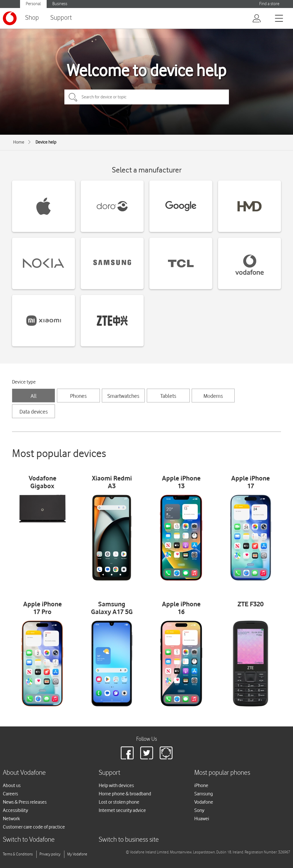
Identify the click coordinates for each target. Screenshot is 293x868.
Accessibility (15, 810)
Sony (199, 810)
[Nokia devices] (43, 263)
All (34, 396)
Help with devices (116, 785)
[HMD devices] (250, 206)
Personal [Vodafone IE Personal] (33, 4)
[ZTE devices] (112, 321)
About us (12, 785)
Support (61, 18)
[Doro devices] (112, 206)
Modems (213, 396)
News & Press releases (25, 802)
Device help (46, 142)
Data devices (34, 412)
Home (19, 142)
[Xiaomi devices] (43, 321)
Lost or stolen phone (119, 802)
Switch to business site (129, 840)
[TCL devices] (181, 263)
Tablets (168, 396)
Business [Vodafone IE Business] (60, 4)
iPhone (201, 785)
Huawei (202, 819)
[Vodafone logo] (10, 18)
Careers (10, 794)
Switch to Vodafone (29, 840)
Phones (78, 396)
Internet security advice (122, 810)
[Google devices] (181, 206)
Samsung (204, 794)
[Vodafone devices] (250, 263)
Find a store (269, 4)
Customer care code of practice (34, 827)
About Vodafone (24, 773)
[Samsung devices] (112, 263)
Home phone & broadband (125, 794)
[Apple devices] (43, 206)
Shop (32, 18)
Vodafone (204, 802)
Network (11, 819)
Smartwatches (123, 396)
